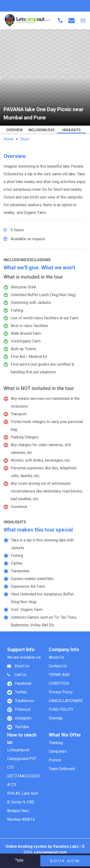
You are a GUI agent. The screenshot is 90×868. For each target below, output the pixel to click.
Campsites (58, 751)
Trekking (56, 743)
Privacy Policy (61, 692)
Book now (65, 861)
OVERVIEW (14, 130)
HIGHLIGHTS (72, 130)
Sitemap (56, 718)
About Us (56, 657)
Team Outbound (62, 769)
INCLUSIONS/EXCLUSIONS (43, 130)
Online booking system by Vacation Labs (42, 846)
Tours (25, 139)
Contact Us (58, 666)
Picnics (55, 760)
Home (9, 139)
